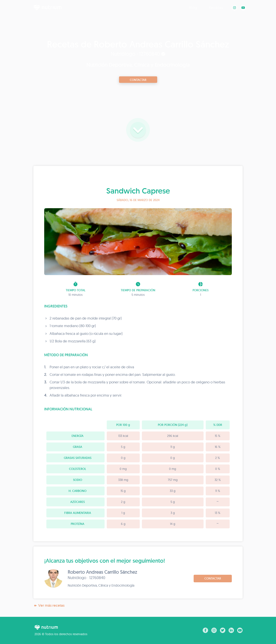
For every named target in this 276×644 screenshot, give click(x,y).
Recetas (216, 7)
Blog (193, 7)
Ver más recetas (49, 605)
